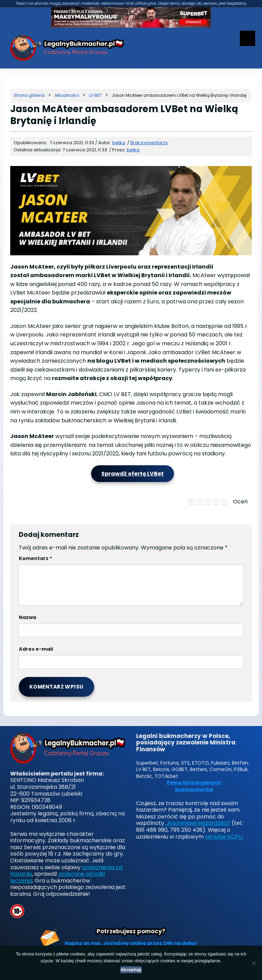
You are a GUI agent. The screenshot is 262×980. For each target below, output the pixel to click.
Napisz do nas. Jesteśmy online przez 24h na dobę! (131, 943)
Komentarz (35, 558)
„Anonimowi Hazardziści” (198, 823)
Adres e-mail (36, 649)
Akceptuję (131, 970)
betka (133, 150)
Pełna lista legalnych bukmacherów (194, 786)
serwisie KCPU (224, 837)
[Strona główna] (29, 95)
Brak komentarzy (149, 143)
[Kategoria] (67, 95)
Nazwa (27, 617)
